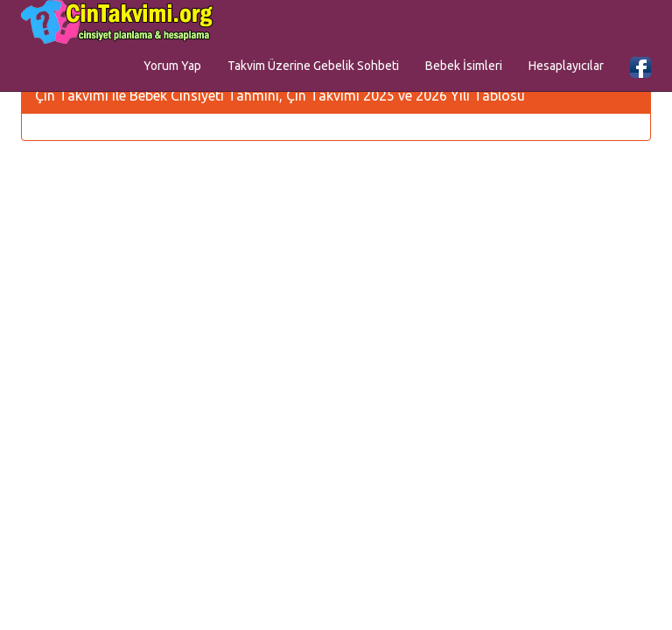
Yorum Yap (172, 66)
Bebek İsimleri (464, 66)
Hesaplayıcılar (566, 66)
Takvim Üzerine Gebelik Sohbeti (313, 66)
